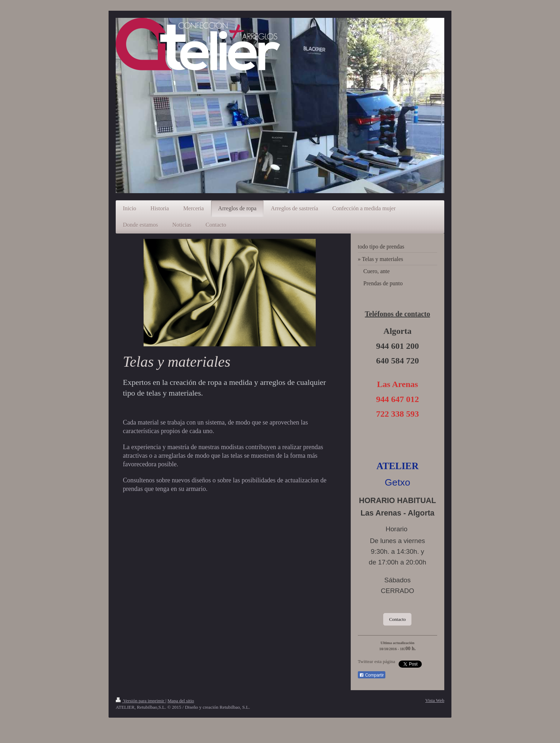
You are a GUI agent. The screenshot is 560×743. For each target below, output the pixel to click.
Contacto (397, 619)
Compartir (372, 675)
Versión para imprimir (141, 701)
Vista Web (435, 700)
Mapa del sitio (181, 701)
